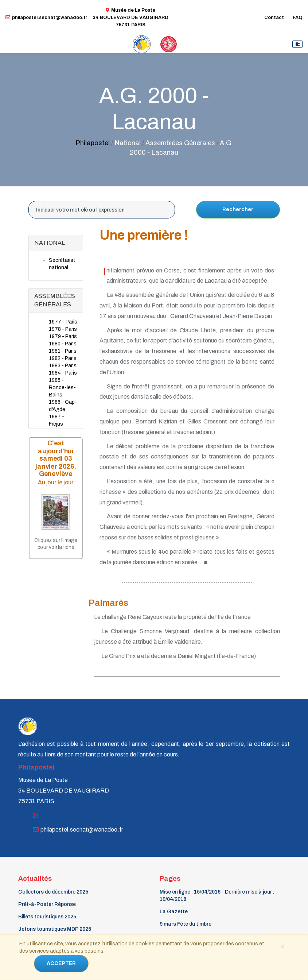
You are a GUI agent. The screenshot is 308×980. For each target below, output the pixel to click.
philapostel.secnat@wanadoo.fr (46, 18)
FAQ (298, 18)
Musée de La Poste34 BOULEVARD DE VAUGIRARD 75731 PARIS (130, 18)
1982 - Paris (63, 358)
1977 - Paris (63, 322)
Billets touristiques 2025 (47, 917)
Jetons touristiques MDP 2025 (55, 929)
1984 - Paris (63, 373)
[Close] (282, 946)
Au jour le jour (56, 482)
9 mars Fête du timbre (186, 924)
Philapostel (93, 143)
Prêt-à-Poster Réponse (47, 904)
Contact (274, 18)
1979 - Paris (63, 336)
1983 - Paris (63, 366)
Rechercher (238, 210)
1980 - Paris (63, 344)
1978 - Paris (63, 329)
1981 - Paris (63, 351)
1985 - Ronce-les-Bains (62, 388)
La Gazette (174, 912)
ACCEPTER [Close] (61, 963)
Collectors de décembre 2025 (53, 892)
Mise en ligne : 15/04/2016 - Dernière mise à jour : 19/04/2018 (217, 896)
